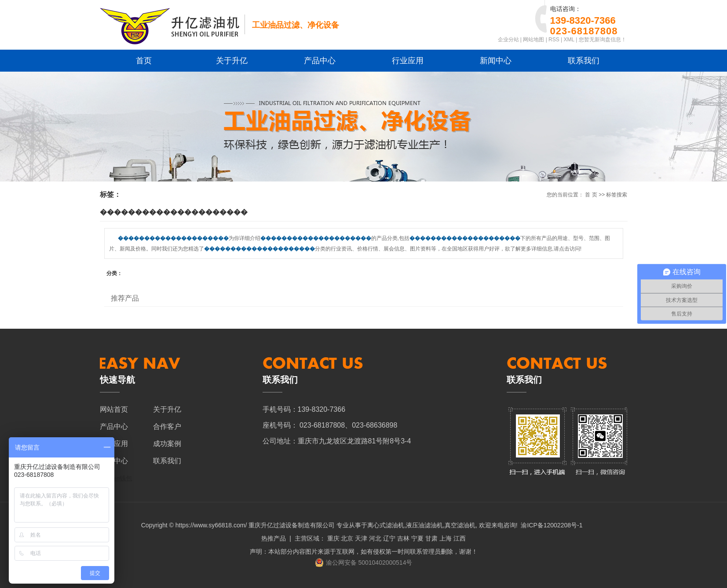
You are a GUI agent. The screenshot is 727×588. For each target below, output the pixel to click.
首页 (144, 61)
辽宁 (389, 538)
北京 (347, 538)
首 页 (591, 195)
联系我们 (584, 61)
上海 (446, 538)
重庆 (333, 538)
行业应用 (408, 61)
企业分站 (508, 40)
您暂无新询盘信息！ (603, 40)
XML (569, 40)
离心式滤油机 (386, 525)
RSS (554, 40)
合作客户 (167, 426)
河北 (375, 538)
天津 (361, 538)
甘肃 (431, 538)
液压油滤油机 (424, 525)
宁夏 (417, 538)
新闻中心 (496, 61)
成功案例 (167, 444)
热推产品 (274, 538)
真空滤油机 (460, 525)
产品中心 (320, 61)
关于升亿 (232, 61)
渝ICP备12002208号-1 (552, 525)
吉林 (403, 538)
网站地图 (533, 40)
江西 (460, 538)
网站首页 (114, 409)
